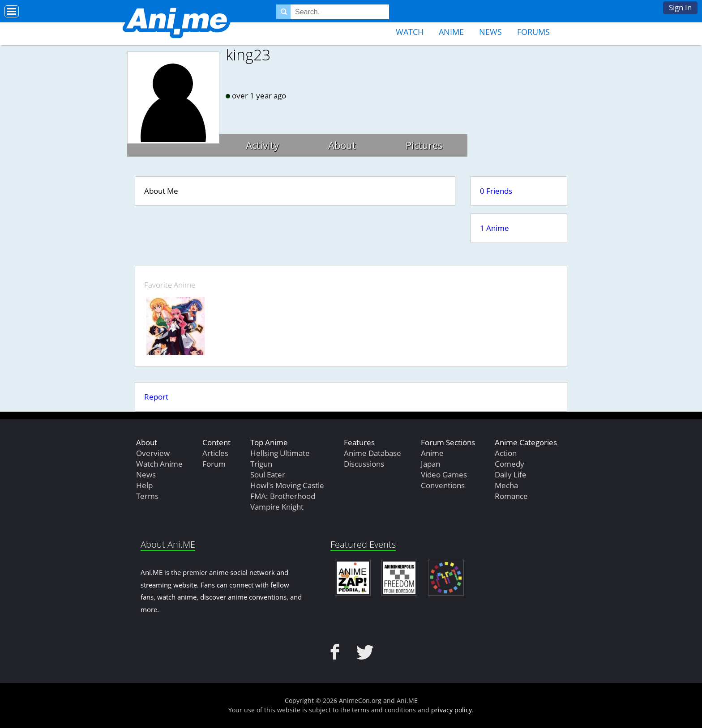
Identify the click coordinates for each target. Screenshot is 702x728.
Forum (214, 464)
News (490, 32)
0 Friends (496, 191)
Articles (215, 453)
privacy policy (452, 710)
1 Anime (494, 228)
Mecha (506, 485)
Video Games (444, 475)
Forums (533, 32)
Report (156, 397)
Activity (262, 145)
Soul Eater (268, 475)
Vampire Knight (277, 507)
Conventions (443, 485)
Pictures (424, 145)
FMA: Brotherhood (283, 496)
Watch (410, 32)
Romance (511, 496)
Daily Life (511, 475)
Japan (430, 464)
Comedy (509, 464)
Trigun (261, 464)
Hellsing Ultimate (280, 453)
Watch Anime (159, 464)
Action (506, 453)
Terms (147, 496)
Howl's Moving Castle (287, 485)
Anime (451, 32)
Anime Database (372, 453)
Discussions (364, 464)
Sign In (680, 7)
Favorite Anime (170, 285)
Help (144, 485)
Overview (153, 453)
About (342, 145)
